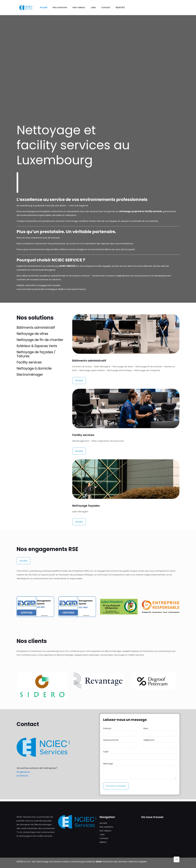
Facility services (29, 362)
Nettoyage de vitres (32, 334)
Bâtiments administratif (36, 328)
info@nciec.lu (23, 772)
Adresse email (120, 743)
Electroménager (30, 375)
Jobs (102, 834)
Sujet (140, 755)
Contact (104, 838)
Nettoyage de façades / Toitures (36, 354)
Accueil (103, 823)
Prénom (120, 732)
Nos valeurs (105, 831)
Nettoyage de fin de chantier (40, 340)
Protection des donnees (115, 862)
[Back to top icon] (177, 859)
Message (140, 771)
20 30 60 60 (22, 776)
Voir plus (79, 380)
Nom (160, 732)
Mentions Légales (138, 862)
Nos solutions (106, 827)
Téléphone (160, 743)
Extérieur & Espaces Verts (37, 346)
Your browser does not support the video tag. (98, 64)
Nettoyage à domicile (34, 368)
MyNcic (103, 842)
